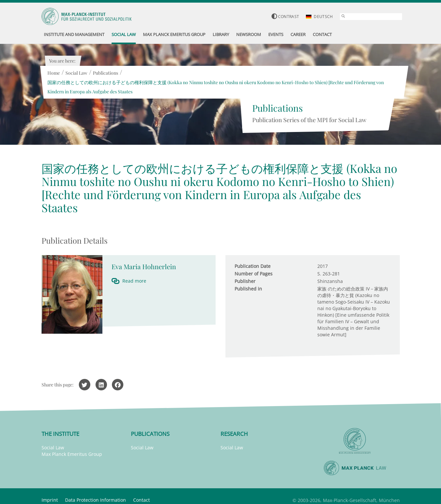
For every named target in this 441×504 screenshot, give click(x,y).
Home (54, 73)
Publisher (245, 281)
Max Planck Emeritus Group (72, 454)
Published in (248, 289)
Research (234, 434)
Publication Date (253, 266)
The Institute (60, 434)
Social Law (76, 73)
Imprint (50, 500)
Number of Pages (254, 274)
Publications (106, 73)
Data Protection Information (96, 500)
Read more (134, 281)
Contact (141, 500)
